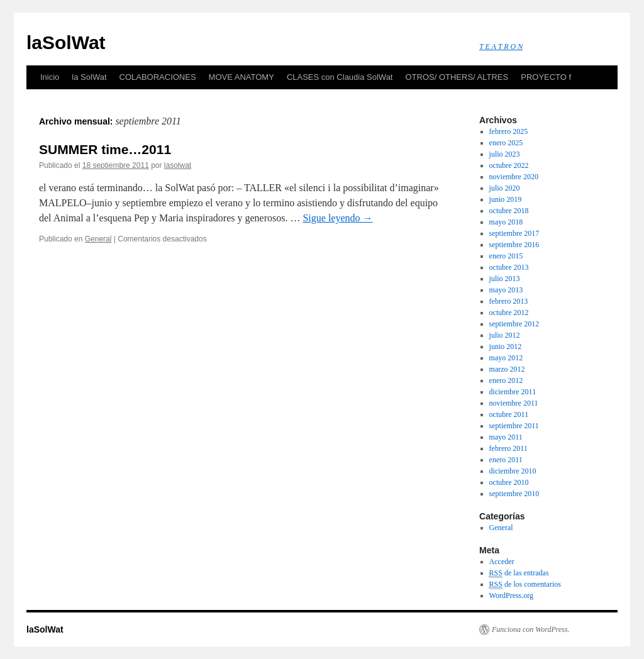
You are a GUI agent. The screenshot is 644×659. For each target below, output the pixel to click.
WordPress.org (511, 595)
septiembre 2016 (514, 245)
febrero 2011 (508, 448)
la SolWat (89, 77)
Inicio (50, 77)
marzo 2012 (507, 369)
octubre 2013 (509, 267)
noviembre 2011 (514, 403)
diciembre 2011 (513, 392)
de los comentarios (525, 584)
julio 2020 (505, 188)
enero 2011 (506, 460)
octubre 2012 (509, 313)
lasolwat (178, 165)
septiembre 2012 (514, 324)
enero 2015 (506, 256)
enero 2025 (506, 143)
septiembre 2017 (514, 233)
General (98, 239)
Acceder (502, 562)
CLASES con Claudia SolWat (340, 77)
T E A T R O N (501, 47)
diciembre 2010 (513, 471)
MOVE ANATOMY (241, 77)
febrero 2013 (509, 301)
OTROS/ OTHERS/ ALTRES (457, 77)
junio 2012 (506, 346)
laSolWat (66, 42)
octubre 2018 (509, 211)
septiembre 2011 (514, 426)
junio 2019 (506, 199)
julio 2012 (505, 335)
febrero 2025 (509, 131)
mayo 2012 (506, 358)
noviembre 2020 (514, 177)
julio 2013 (505, 279)
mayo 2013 (506, 290)
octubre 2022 (509, 165)
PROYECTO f (546, 77)
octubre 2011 (509, 414)
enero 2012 (506, 380)
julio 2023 (505, 154)
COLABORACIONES (158, 77)
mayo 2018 (506, 222)
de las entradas (519, 573)
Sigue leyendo (337, 218)
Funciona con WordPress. (531, 629)
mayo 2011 (506, 437)
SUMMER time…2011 (105, 149)
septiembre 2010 (514, 494)
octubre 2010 (509, 482)
